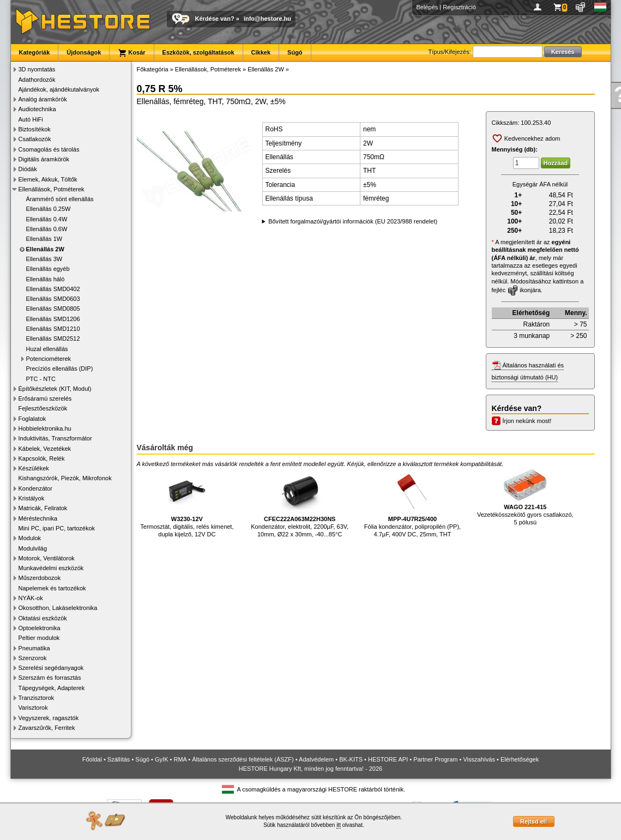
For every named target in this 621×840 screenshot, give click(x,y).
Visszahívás (479, 759)
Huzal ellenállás (47, 349)
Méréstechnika (38, 518)
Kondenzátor (35, 488)
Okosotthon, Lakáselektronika (58, 608)
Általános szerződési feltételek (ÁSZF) (243, 759)
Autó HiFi (31, 119)
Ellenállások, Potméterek (52, 189)
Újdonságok (84, 52)
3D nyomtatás (37, 69)
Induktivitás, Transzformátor (55, 438)
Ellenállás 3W (44, 259)
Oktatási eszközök (43, 618)
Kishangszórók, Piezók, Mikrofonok (65, 478)
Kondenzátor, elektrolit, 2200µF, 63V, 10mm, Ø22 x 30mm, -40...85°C (300, 503)
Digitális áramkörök (44, 159)
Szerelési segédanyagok (51, 668)
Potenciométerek (49, 359)
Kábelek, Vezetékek (45, 449)
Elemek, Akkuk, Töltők (48, 179)
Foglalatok (32, 419)
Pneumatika (34, 648)
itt (339, 825)
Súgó (295, 52)
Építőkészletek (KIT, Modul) (55, 389)
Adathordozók (37, 80)
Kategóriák (35, 52)
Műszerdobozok (40, 578)
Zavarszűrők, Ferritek (47, 728)
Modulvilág (33, 548)
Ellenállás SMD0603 (53, 299)
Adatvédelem (316, 759)
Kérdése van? (215, 19)
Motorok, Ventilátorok (47, 558)
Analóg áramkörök (43, 99)
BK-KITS (351, 759)
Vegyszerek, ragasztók (49, 718)
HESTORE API (388, 759)
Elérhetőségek (520, 759)
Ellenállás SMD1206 (53, 319)
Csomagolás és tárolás (49, 149)
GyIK (161, 759)
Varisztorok (33, 708)
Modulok (30, 538)
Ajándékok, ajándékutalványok (59, 89)
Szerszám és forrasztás (50, 678)
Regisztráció (459, 7)
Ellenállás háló (46, 279)
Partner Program (435, 759)
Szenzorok (33, 658)
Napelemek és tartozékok (52, 588)
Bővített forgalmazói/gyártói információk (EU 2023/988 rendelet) (353, 221)
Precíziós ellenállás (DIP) (60, 368)
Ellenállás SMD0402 (53, 289)
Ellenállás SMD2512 (53, 339)
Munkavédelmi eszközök (51, 568)
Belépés (427, 7)
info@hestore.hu (267, 19)
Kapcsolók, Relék (42, 458)
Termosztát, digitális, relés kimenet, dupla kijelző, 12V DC (187, 503)
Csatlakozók (35, 139)
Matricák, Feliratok (43, 508)
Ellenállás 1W (44, 239)
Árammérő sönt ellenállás (60, 199)
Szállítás (119, 759)
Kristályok (32, 498)
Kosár (131, 53)
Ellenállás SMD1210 (53, 329)
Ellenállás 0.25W (49, 209)
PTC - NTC (41, 379)
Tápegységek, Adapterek (52, 688)
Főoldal (92, 759)
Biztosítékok (35, 129)
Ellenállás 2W (45, 249)
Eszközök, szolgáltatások (198, 52)
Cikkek (261, 52)
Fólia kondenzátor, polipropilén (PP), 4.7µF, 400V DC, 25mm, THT (412, 503)
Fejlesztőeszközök (43, 408)
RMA (180, 759)
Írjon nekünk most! (527, 421)
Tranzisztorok (37, 698)
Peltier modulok (39, 638)
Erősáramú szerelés (45, 398)
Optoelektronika (40, 628)
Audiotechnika (37, 109)
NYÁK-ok (31, 598)
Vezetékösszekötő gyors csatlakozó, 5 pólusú (525, 497)
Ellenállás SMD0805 (53, 309)
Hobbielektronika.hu (45, 428)
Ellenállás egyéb (48, 269)
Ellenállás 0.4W (47, 219)
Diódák (28, 169)
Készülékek (34, 468)
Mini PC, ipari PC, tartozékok (57, 528)
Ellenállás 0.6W (47, 229)
